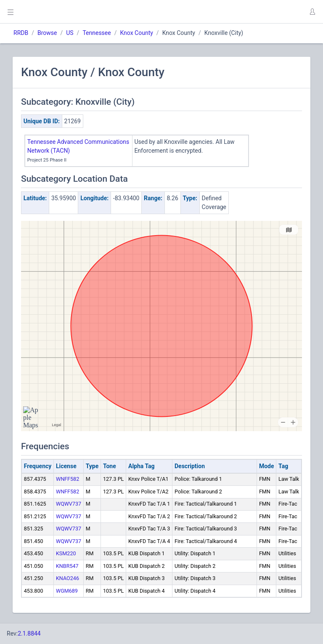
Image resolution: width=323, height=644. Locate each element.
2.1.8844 (29, 633)
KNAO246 (68, 578)
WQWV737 (69, 504)
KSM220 (66, 553)
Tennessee (97, 33)
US (70, 33)
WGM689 (67, 591)
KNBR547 (67, 566)
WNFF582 (68, 479)
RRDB (21, 33)
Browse (47, 33)
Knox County (136, 33)
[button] (312, 12)
